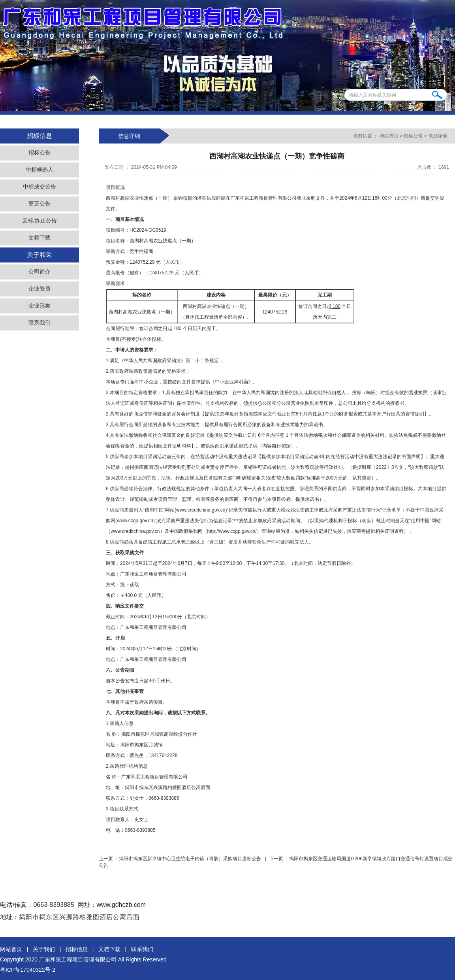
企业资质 (39, 289)
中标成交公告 (39, 187)
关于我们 (44, 949)
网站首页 (389, 136)
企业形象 (39, 306)
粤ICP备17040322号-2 (28, 970)
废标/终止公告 (39, 221)
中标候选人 (39, 170)
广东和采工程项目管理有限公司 (78, 959)
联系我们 (39, 323)
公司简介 (39, 272)
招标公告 (39, 153)
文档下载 (39, 238)
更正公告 (39, 204)
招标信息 (77, 949)
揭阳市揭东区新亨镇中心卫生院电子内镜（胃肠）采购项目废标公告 (191, 859)
